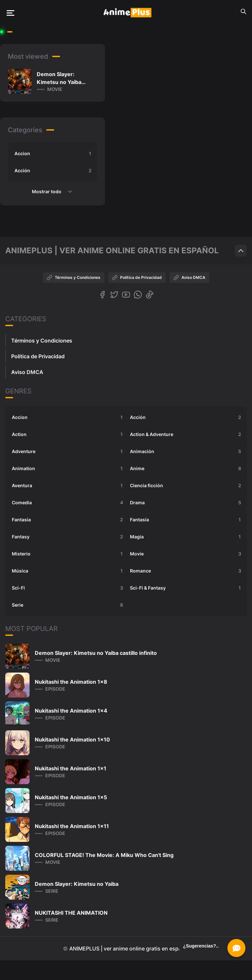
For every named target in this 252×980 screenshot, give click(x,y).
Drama (186, 503)
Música (68, 571)
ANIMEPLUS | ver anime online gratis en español (129, 949)
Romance (186, 571)
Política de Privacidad (137, 278)
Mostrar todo (52, 192)
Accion (54, 154)
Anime (186, 469)
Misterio (68, 554)
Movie (186, 554)
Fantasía (186, 520)
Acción (54, 171)
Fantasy (68, 537)
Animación (186, 451)
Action (68, 434)
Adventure (68, 451)
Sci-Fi (68, 588)
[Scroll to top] (241, 251)
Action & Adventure (186, 434)
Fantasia (68, 520)
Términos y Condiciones (74, 278)
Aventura (68, 486)
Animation (68, 469)
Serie (68, 605)
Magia (186, 537)
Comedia (68, 503)
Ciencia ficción (186, 486)
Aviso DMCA (189, 278)
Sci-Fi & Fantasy (186, 588)
